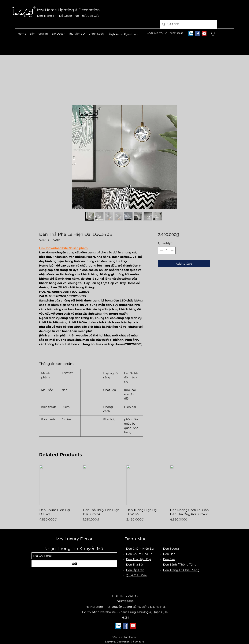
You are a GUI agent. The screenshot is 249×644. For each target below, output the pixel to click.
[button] (39, 34)
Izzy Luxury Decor (74, 539)
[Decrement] (161, 250)
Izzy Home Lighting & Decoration (68, 10)
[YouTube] (204, 34)
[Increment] (172, 250)
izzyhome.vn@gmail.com (124, 34)
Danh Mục (135, 539)
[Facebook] (197, 34)
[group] (124, 496)
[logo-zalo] (191, 34)
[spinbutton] (167, 250)
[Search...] (188, 24)
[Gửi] (74, 564)
